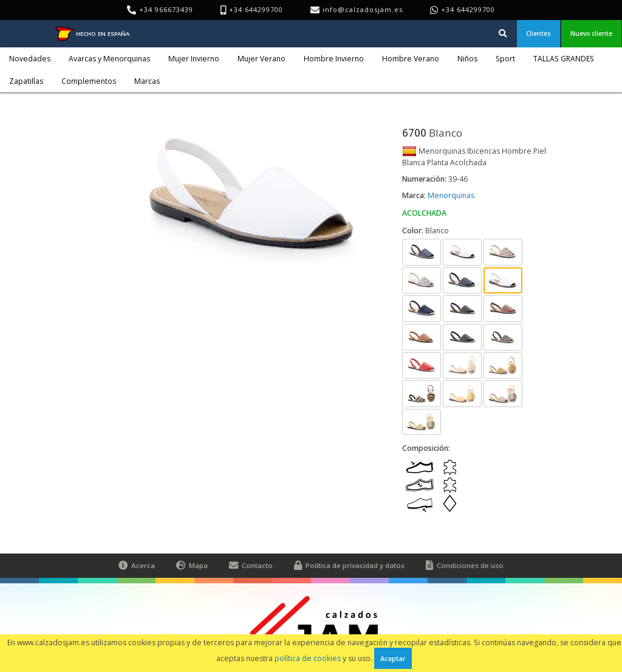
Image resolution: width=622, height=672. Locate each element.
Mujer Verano (261, 59)
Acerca (137, 566)
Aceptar (393, 658)
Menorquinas (451, 195)
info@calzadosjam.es (363, 9)
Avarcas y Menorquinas (109, 59)
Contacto (251, 566)
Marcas (147, 81)
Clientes (538, 33)
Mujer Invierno (194, 59)
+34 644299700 (468, 9)
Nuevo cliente (591, 33)
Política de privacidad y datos (349, 566)
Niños (467, 59)
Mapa (192, 566)
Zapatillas (26, 81)
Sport (505, 59)
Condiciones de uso (465, 566)
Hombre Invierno (334, 59)
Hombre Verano (411, 59)
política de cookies (308, 658)
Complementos (89, 81)
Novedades (30, 59)
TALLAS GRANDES (564, 59)
